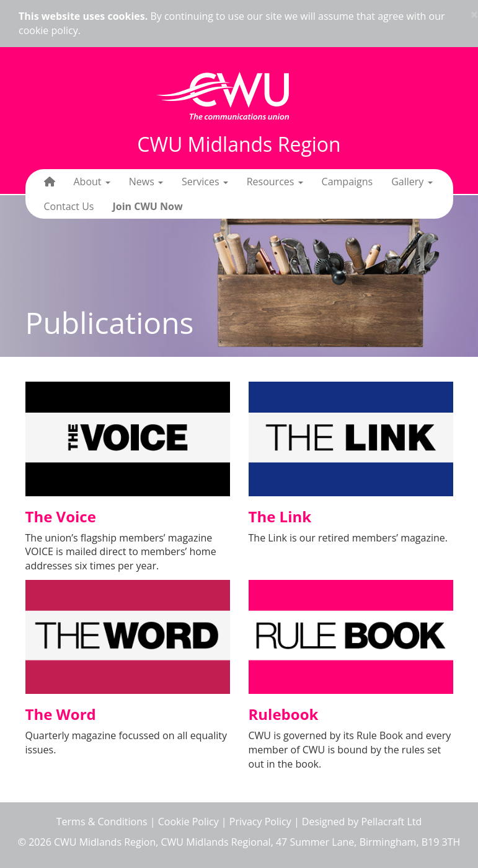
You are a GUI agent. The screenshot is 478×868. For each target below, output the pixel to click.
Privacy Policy (260, 822)
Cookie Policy (188, 822)
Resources (275, 182)
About (92, 182)
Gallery (412, 182)
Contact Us (69, 206)
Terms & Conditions (102, 822)
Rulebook (284, 714)
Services (205, 182)
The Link (280, 516)
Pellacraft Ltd (391, 822)
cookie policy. (50, 30)
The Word (61, 714)
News (146, 182)
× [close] (474, 15)
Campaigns (347, 182)
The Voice (61, 516)
